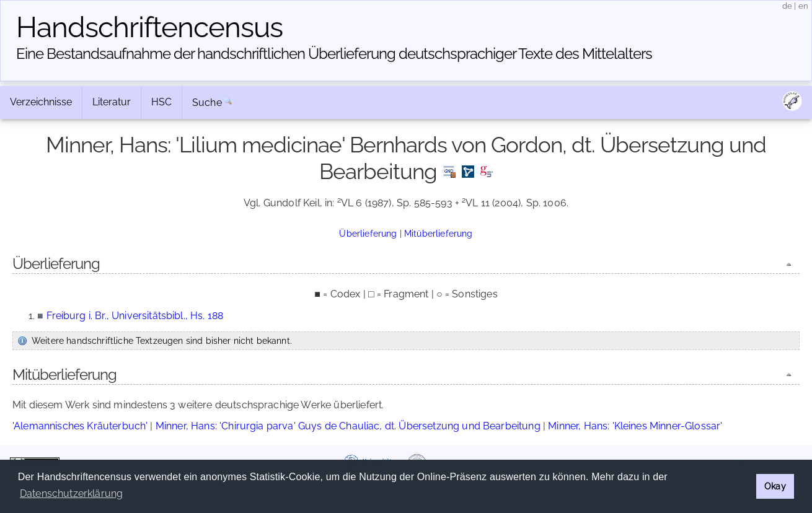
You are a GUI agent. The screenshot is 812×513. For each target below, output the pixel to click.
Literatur (112, 102)
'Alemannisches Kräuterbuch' (80, 426)
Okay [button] (775, 486)
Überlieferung (368, 233)
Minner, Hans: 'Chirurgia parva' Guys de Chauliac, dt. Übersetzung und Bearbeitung (348, 426)
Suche (207, 103)
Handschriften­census (149, 27)
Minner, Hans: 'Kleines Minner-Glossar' (635, 426)
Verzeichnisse (41, 102)
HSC (161, 102)
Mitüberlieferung (439, 233)
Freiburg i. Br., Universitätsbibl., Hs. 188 (135, 316)
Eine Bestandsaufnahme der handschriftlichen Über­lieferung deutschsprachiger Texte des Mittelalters (334, 54)
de (787, 6)
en (803, 6)
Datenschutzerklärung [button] (71, 493)
